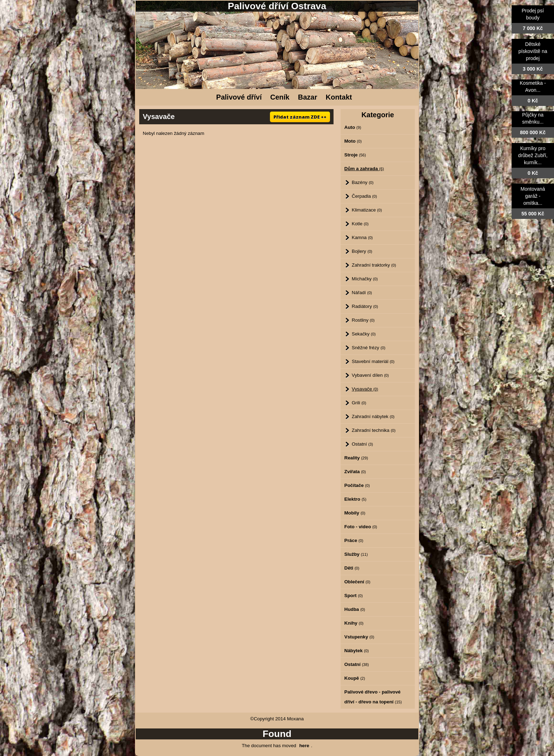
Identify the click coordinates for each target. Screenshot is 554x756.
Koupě (355, 678)
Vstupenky (359, 637)
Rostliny (363, 320)
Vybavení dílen (370, 375)
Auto (353, 127)
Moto (353, 141)
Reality (356, 458)
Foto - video (361, 527)
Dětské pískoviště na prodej (533, 51)
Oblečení (358, 582)
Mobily (355, 513)
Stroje (355, 155)
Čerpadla (364, 196)
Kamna (363, 237)
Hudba (355, 609)
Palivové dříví (239, 97)
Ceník (280, 97)
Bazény (363, 182)
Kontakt (339, 97)
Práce (354, 540)
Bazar (307, 97)
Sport (354, 596)
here (304, 746)
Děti (352, 568)
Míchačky (365, 279)
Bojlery (362, 251)
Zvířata (355, 472)
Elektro (355, 499)
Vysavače (365, 389)
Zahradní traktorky (374, 265)
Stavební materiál (373, 361)
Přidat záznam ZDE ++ (300, 117)
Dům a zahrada (364, 169)
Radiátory (365, 306)
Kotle (360, 224)
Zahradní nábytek (373, 416)
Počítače (357, 485)
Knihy (354, 623)
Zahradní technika (374, 430)
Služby (356, 554)
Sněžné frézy (369, 348)
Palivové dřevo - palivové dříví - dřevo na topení (373, 697)
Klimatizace (367, 210)
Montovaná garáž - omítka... (533, 196)
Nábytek (357, 651)
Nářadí (362, 293)
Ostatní (363, 444)
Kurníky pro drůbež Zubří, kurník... (533, 155)
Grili (359, 403)
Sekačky (364, 334)
